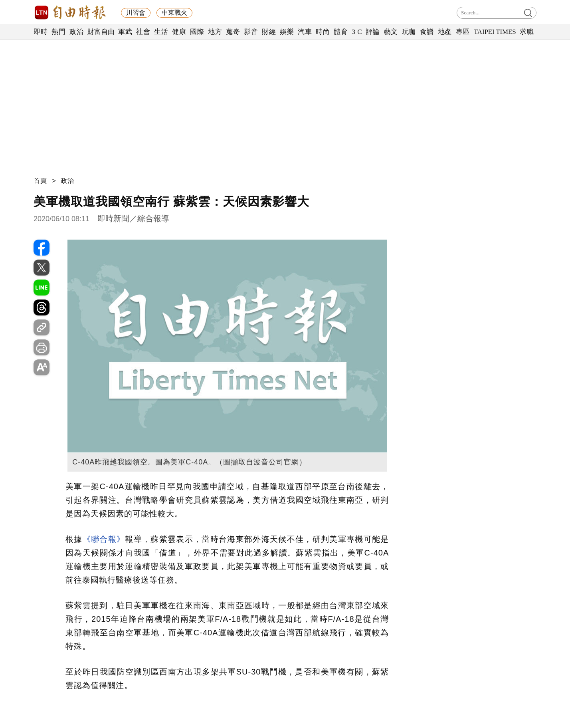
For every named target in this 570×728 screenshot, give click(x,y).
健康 (179, 32)
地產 (445, 32)
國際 (197, 32)
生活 (161, 32)
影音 (251, 32)
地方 (215, 32)
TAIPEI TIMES (495, 32)
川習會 (136, 13)
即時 (41, 32)
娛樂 (287, 32)
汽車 (305, 32)
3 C (357, 32)
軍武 (125, 32)
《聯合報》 (104, 539)
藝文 (391, 32)
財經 (269, 32)
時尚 (323, 32)
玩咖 (409, 32)
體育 (341, 32)
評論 (373, 32)
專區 (463, 32)
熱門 (58, 32)
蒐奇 (233, 32)
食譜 (427, 32)
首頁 (40, 181)
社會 (143, 32)
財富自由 (101, 32)
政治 (76, 32)
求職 (527, 32)
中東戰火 (174, 13)
